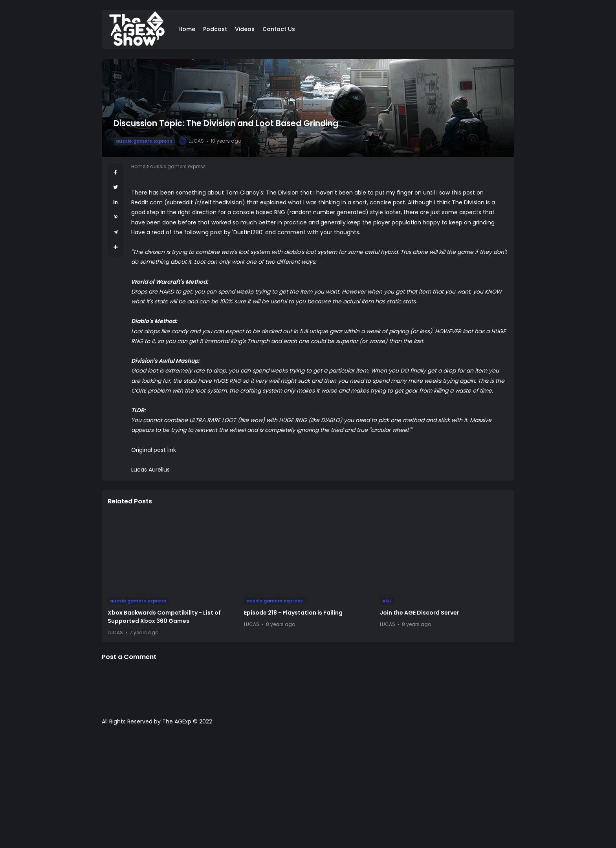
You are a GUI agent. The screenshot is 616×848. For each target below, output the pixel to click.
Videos (245, 29)
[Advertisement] (308, 791)
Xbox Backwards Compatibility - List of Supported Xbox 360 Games (164, 617)
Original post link (154, 450)
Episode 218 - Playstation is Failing (293, 613)
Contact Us (279, 29)
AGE (387, 601)
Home (187, 29)
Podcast (215, 29)
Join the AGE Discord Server (420, 613)
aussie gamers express (144, 141)
